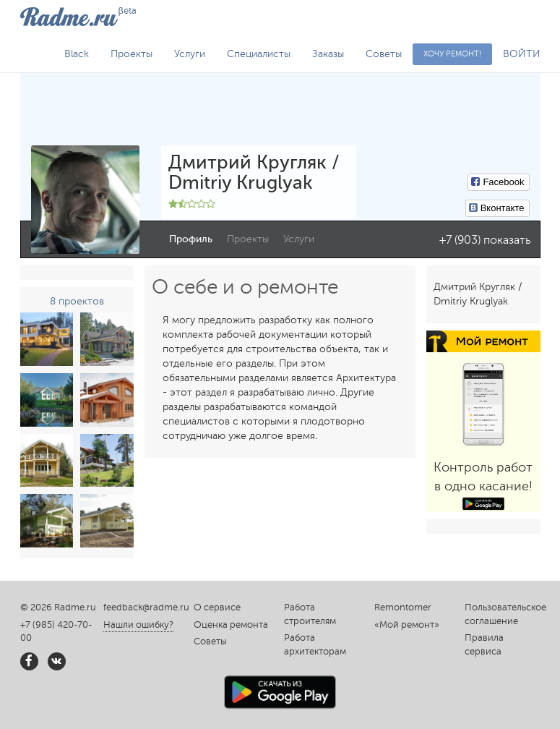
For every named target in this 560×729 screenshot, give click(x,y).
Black (77, 54)
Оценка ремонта (231, 625)
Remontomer (403, 607)
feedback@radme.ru (146, 607)
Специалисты (259, 54)
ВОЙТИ (522, 54)
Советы (384, 54)
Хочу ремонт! (452, 54)
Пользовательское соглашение (503, 614)
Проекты (132, 54)
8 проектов (77, 301)
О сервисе (217, 607)
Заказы (328, 54)
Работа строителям (310, 614)
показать (507, 240)
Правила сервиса (484, 645)
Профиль (191, 239)
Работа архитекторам (315, 645)
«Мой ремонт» (407, 625)
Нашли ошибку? (138, 625)
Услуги (190, 54)
